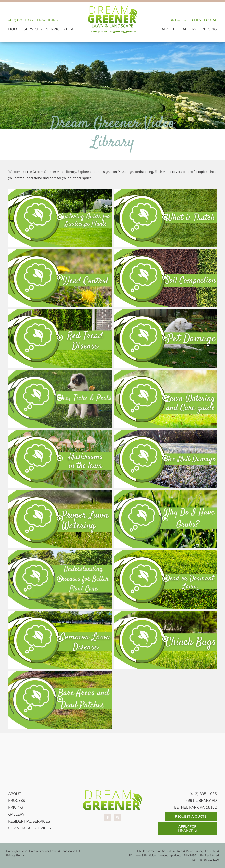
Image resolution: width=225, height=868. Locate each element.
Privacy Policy (15, 855)
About (15, 794)
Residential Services (29, 821)
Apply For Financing (188, 828)
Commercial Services (30, 828)
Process (17, 800)
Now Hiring (48, 20)
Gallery (16, 814)
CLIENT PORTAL (204, 20)
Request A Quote (191, 816)
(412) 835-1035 (20, 20)
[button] (60, 218)
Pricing (15, 807)
